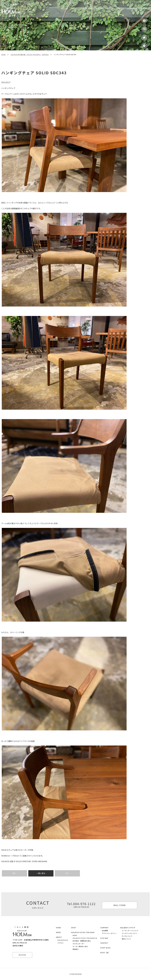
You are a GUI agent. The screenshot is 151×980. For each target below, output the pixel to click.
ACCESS (23, 955)
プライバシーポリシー (109, 933)
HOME (3, 54)
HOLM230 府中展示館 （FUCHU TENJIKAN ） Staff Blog (30, 54)
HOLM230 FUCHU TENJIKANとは (85, 938)
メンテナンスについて (129, 933)
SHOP (73, 928)
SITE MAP (104, 938)
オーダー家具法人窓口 (80, 946)
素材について (126, 939)
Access (120, 9)
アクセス (61, 943)
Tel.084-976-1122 (81, 905)
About (65, 9)
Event (84, 9)
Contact (145, 9)
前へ (14, 873)
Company (132, 9)
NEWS (58, 932)
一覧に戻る (41, 873)
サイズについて (127, 936)
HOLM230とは (63, 940)
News (74, 9)
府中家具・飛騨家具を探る (82, 941)
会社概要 (105, 931)
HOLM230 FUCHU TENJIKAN (83, 932)
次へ (67, 873)
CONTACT (104, 943)
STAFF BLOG (105, 948)
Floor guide (97, 9)
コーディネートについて (130, 931)
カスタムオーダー (79, 944)
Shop (110, 9)
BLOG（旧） (105, 952)
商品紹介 (76, 949)
